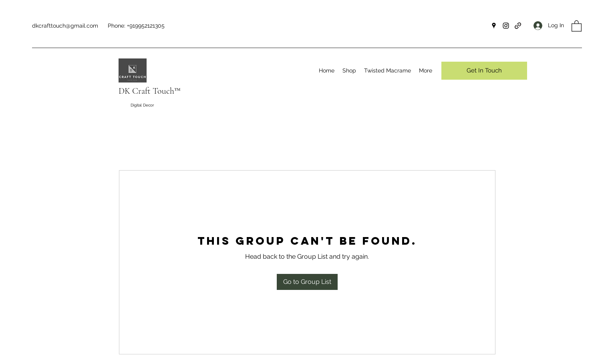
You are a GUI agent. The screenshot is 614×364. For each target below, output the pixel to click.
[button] (577, 26)
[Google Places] (494, 26)
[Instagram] (506, 26)
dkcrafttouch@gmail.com (65, 26)
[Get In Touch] (484, 71)
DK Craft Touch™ (150, 91)
